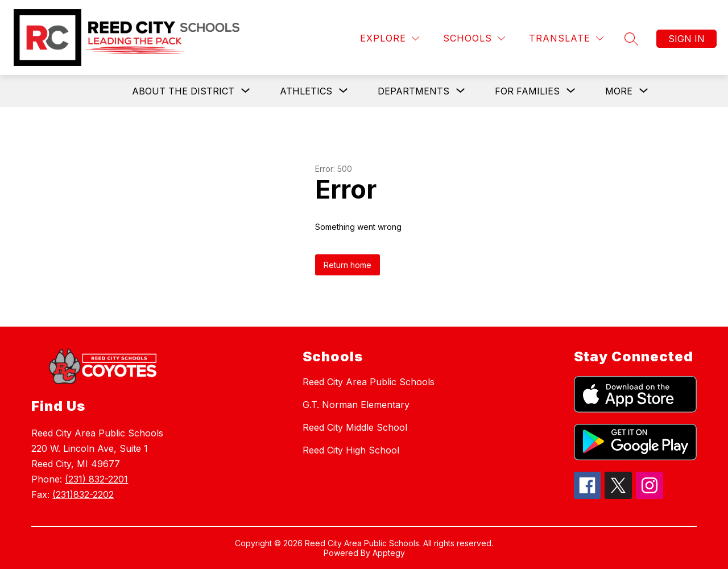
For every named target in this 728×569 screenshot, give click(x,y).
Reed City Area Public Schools (369, 382)
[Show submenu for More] (619, 91)
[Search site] (631, 39)
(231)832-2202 (83, 494)
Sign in (686, 39)
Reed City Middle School (355, 427)
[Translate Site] (566, 38)
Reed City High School (351, 450)
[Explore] (390, 38)
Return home (348, 265)
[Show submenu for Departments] (413, 91)
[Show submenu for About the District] (183, 91)
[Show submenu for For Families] (527, 91)
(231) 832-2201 (96, 479)
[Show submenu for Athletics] (306, 91)
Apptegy (389, 553)
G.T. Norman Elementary (356, 405)
